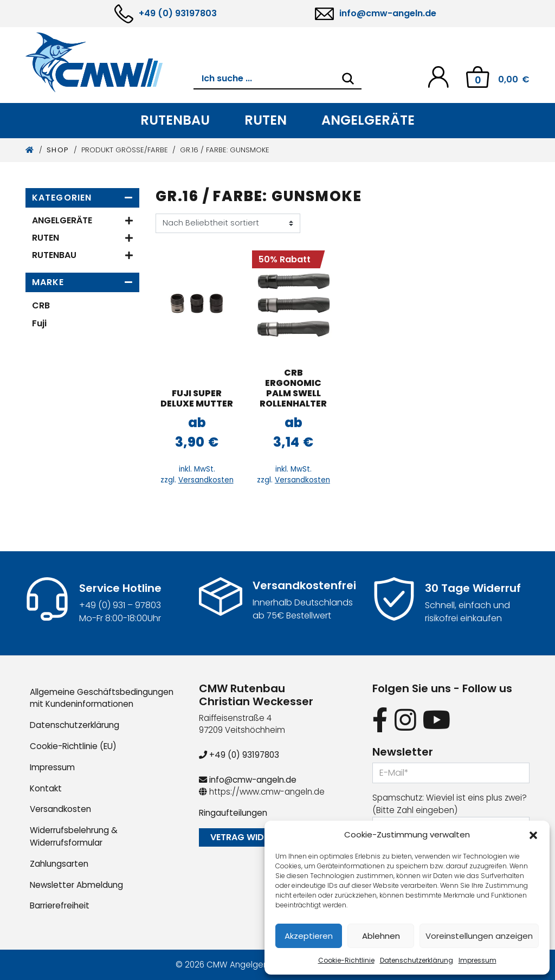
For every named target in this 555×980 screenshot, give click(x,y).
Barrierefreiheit (60, 905)
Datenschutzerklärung (417, 960)
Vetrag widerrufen (255, 837)
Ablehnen (381, 936)
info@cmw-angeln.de (388, 13)
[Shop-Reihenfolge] (228, 223)
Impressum (477, 960)
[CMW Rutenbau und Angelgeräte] (109, 62)
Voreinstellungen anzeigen (479, 936)
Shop (58, 150)
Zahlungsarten (59, 864)
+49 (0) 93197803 (178, 13)
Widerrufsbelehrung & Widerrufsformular (74, 836)
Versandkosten (206, 480)
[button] (533, 835)
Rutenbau (175, 120)
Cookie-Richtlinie (346, 960)
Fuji (39, 323)
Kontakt (46, 788)
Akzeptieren (309, 936)
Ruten (266, 120)
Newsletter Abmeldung (76, 885)
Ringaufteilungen (233, 813)
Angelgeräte (368, 120)
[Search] (348, 79)
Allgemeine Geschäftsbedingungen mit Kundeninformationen (102, 698)
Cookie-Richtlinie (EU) (73, 746)
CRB (41, 305)
